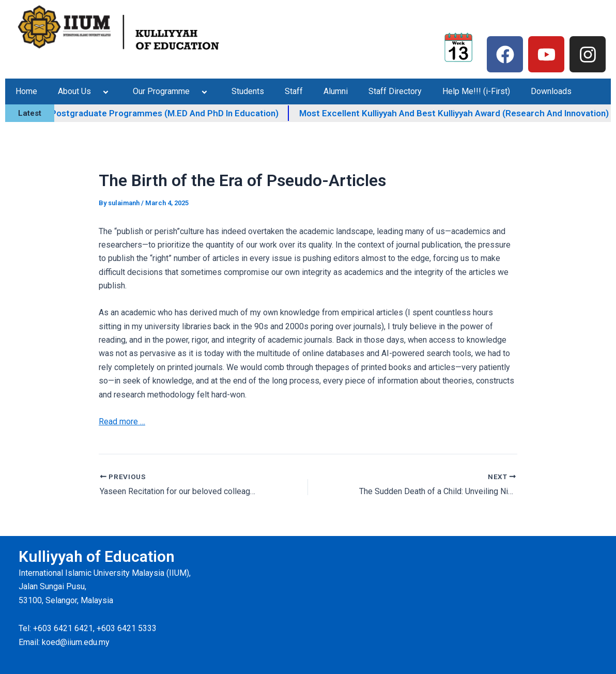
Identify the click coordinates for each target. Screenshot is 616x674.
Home (26, 91)
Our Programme (172, 91)
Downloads (551, 91)
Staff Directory (395, 91)
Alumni (336, 91)
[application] (95, 91)
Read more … (122, 422)
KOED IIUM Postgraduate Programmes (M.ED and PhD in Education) (174, 113)
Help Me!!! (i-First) (476, 91)
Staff (294, 91)
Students (248, 91)
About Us (85, 91)
